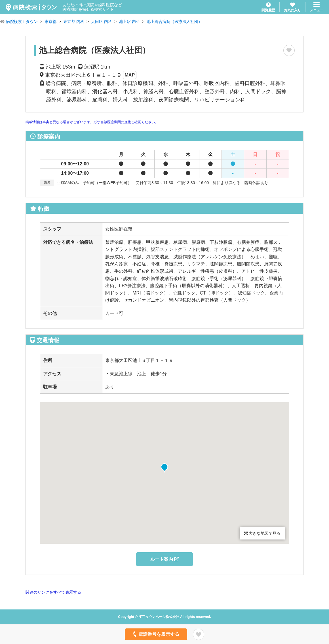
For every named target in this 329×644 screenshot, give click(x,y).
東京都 (50, 22)
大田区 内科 (102, 22)
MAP (130, 75)
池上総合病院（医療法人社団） (174, 22)
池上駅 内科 (129, 22)
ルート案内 (164, 559)
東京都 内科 (74, 22)
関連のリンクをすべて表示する (53, 592)
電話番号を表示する (156, 634)
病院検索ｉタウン (22, 22)
